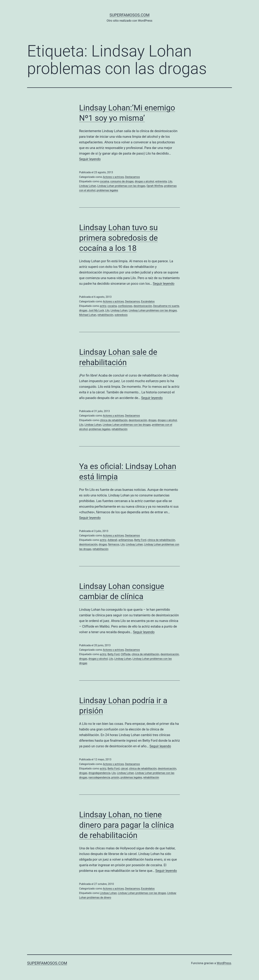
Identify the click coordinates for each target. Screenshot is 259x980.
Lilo (170, 181)
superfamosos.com (129, 15)
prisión (115, 777)
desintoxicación (143, 306)
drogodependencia (99, 773)
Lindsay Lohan (88, 186)
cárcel (124, 769)
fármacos (114, 544)
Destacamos (132, 177)
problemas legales (107, 190)
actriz (103, 306)
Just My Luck (96, 310)
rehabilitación (105, 315)
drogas (83, 310)
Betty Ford (140, 540)
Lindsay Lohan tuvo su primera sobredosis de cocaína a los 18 (118, 238)
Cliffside (126, 654)
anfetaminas (126, 540)
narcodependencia (99, 777)
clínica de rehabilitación (114, 420)
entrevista (161, 181)
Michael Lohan (88, 315)
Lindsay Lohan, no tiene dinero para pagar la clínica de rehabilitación (127, 825)
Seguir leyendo (90, 159)
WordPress (224, 963)
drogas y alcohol (144, 181)
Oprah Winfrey (155, 186)
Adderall (112, 540)
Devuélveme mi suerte (166, 306)
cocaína (104, 181)
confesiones (125, 306)
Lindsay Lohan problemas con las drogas (121, 186)
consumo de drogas (122, 181)
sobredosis (121, 315)
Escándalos (148, 301)
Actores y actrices (113, 177)
